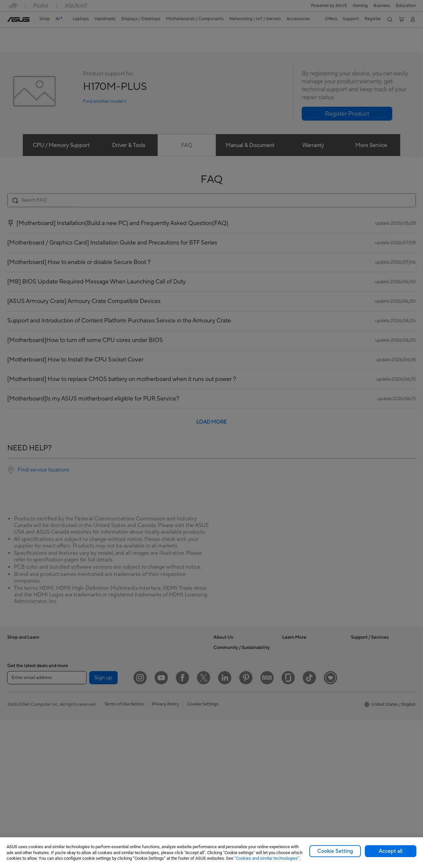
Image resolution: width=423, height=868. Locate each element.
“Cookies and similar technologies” (267, 858)
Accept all (391, 851)
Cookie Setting (335, 851)
